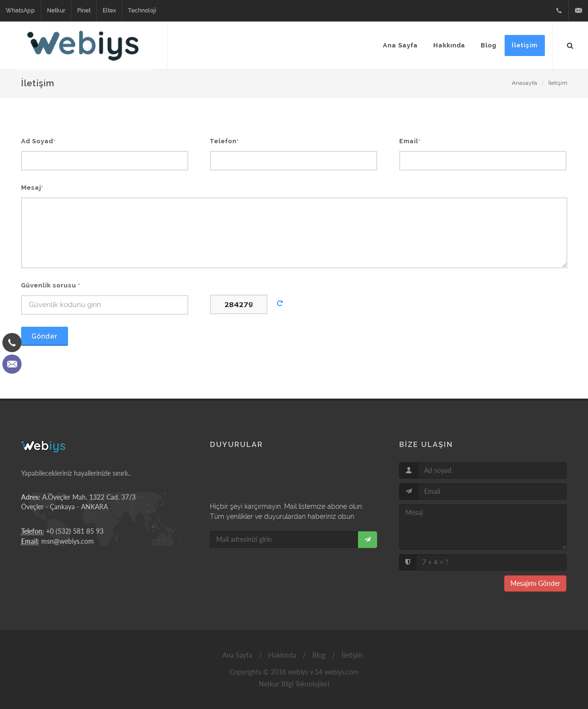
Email (410, 141)
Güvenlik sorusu (51, 285)
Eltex (109, 11)
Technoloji (142, 11)
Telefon (225, 141)
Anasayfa (525, 83)
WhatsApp (20, 11)
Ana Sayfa (236, 655)
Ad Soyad (38, 141)
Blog (318, 655)
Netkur (56, 11)
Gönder (45, 336)
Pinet (84, 11)
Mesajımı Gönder (535, 583)
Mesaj (32, 188)
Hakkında (281, 655)
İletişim (558, 83)
